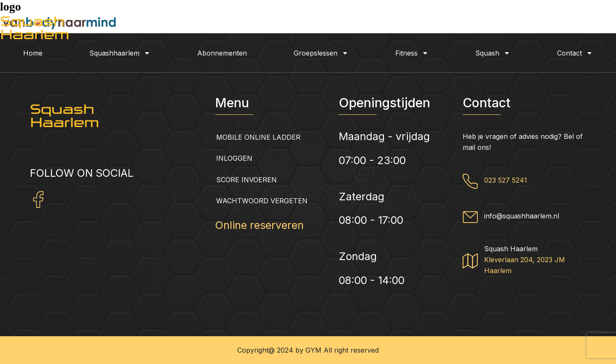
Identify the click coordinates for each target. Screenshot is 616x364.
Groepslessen (321, 53)
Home (33, 53)
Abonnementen (222, 53)
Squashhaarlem (120, 53)
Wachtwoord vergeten (262, 201)
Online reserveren (260, 225)
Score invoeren (246, 180)
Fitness (412, 53)
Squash (493, 53)
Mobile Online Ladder (258, 137)
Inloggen (234, 158)
